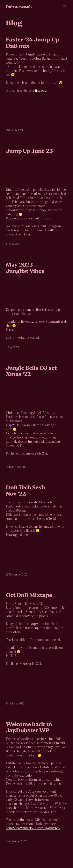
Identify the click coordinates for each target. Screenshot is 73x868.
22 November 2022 (17, 574)
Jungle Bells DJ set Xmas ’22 (31, 370)
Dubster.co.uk (19, 6)
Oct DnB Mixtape (29, 595)
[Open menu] (65, 6)
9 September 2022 (16, 841)
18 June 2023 (13, 244)
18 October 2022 (15, 703)
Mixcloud (40, 90)
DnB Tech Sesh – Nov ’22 (28, 490)
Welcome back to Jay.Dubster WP (29, 727)
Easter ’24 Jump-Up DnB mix (32, 42)
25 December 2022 (17, 467)
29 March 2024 (14, 130)
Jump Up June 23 (29, 150)
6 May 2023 (12, 347)
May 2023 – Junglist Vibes (25, 267)
